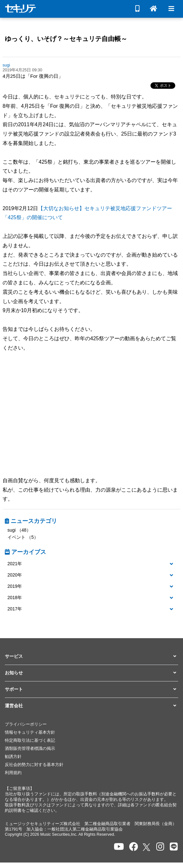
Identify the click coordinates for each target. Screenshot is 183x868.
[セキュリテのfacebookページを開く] (134, 847)
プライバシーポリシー (26, 724)
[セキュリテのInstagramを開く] (160, 847)
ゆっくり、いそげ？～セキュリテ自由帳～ (66, 39)
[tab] (91, 564)
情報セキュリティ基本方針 (30, 732)
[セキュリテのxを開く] (147, 847)
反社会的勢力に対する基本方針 (34, 765)
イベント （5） (23, 537)
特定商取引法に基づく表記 (30, 740)
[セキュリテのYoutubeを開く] (119, 847)
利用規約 (13, 773)
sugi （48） (19, 530)
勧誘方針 (13, 757)
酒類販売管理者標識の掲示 (30, 749)
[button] (91, 564)
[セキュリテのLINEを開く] (174, 847)
